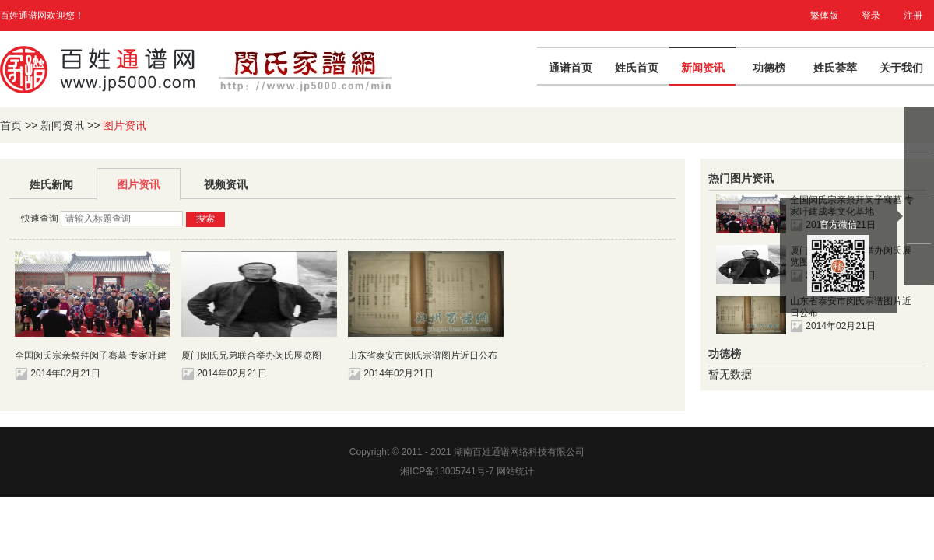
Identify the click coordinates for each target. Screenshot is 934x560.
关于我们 (901, 68)
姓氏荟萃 (835, 68)
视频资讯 (226, 184)
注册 (913, 16)
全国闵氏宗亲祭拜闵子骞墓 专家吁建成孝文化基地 (91, 356)
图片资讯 (139, 184)
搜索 (205, 219)
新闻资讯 (703, 68)
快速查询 (40, 219)
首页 (11, 125)
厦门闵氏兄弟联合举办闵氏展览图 (251, 355)
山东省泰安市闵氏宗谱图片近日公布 (423, 355)
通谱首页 (571, 68)
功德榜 (769, 68)
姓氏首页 (637, 68)
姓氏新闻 (51, 184)
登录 (871, 16)
